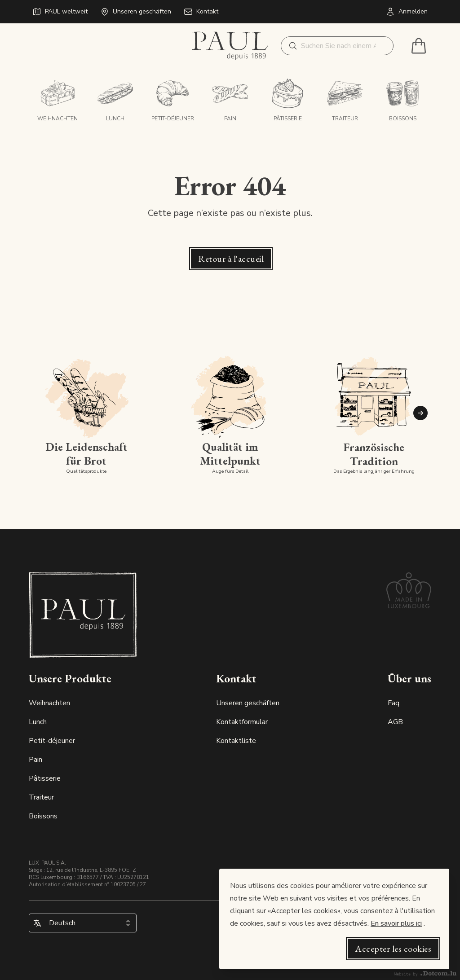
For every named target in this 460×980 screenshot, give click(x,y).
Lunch (38, 722)
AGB (395, 722)
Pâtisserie (45, 778)
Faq (394, 703)
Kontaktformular (242, 722)
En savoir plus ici (396, 923)
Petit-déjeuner (52, 741)
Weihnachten (49, 703)
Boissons (43, 816)
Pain (35, 760)
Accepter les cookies (393, 949)
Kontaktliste (236, 741)
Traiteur (41, 797)
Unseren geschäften (248, 703)
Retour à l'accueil (231, 259)
